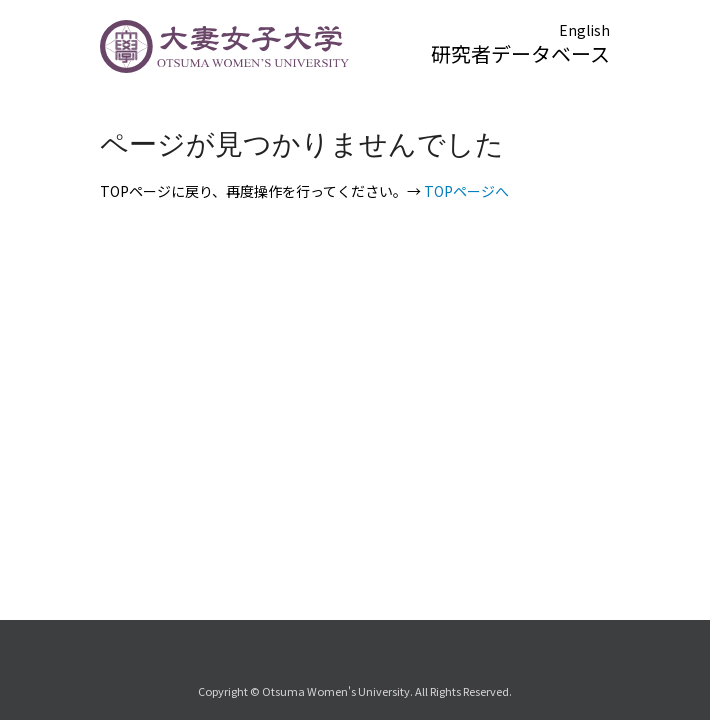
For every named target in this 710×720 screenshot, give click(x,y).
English (584, 30)
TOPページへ (466, 191)
